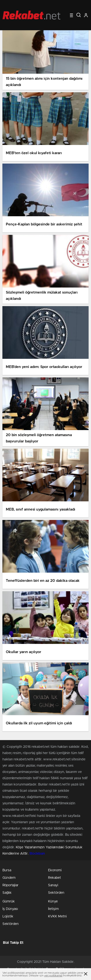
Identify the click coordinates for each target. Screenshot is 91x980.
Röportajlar (10, 885)
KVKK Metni (57, 916)
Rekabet (54, 878)
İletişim (53, 909)
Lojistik (8, 916)
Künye (53, 901)
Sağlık (7, 893)
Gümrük (9, 901)
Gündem (9, 878)
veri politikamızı (53, 976)
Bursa (7, 870)
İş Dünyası (10, 909)
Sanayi (53, 885)
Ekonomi (55, 870)
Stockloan (37, 854)
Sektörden (56, 893)
